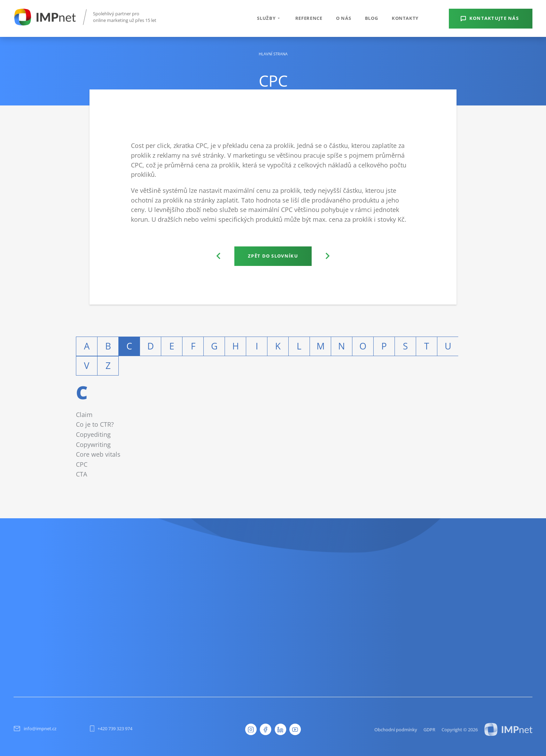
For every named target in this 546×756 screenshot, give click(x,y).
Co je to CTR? (95, 424)
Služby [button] (269, 18)
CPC (82, 464)
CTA (81, 474)
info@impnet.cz (35, 729)
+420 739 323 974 (111, 729)
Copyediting (93, 434)
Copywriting (93, 444)
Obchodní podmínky (396, 730)
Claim (84, 414)
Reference (309, 18)
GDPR (429, 730)
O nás (344, 18)
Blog (372, 18)
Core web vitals (98, 454)
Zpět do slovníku (273, 256)
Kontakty (405, 18)
